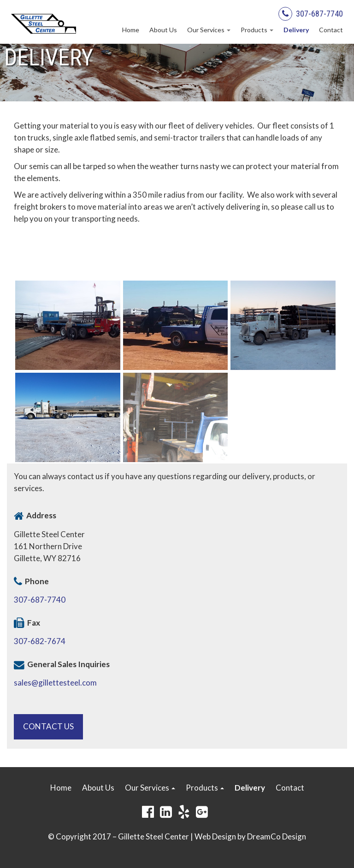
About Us (163, 30)
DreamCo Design (277, 836)
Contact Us (48, 726)
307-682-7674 (40, 641)
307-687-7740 (319, 14)
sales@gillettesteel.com (55, 683)
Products (257, 30)
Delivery (296, 30)
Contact (331, 30)
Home (131, 30)
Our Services (209, 30)
